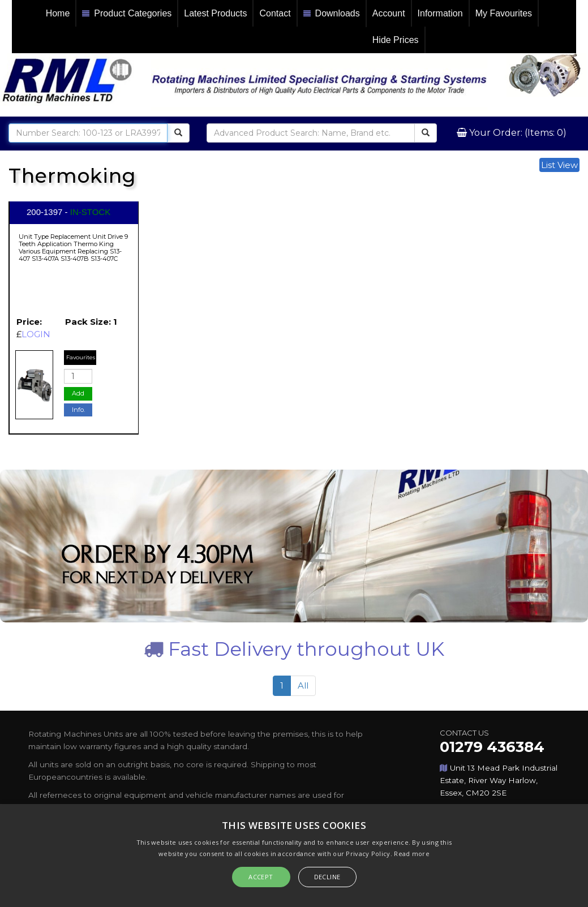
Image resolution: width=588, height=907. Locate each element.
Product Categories (127, 14)
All (303, 685)
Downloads (332, 14)
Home (58, 13)
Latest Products (215, 13)
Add (78, 393)
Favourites (81, 357)
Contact (275, 13)
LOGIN (36, 334)
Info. (78, 410)
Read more (412, 854)
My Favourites (504, 13)
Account (389, 13)
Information (440, 13)
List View (559, 165)
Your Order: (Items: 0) (517, 133)
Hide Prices (396, 40)
